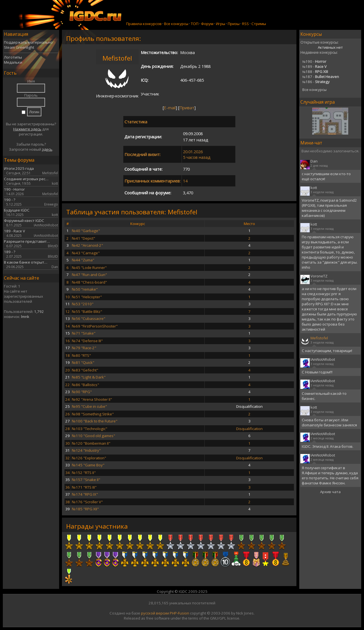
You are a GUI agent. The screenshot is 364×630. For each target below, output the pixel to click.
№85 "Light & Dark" (89, 377)
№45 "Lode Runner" (89, 268)
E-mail (170, 108)
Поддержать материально (28, 42)
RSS (245, 24)
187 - (321, 77)
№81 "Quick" (83, 362)
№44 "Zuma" (83, 260)
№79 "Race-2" (84, 348)
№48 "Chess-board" (89, 282)
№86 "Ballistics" (85, 385)
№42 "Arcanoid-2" (87, 245)
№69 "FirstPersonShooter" (95, 326)
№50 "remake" (85, 289)
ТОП (195, 24)
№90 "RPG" (82, 392)
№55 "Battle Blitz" (87, 311)
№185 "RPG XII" (85, 509)
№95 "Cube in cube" (89, 406)
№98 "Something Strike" (93, 414)
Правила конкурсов (144, 24)
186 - (316, 82)
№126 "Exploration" (89, 458)
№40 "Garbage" (86, 231)
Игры (221, 24)
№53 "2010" (83, 304)
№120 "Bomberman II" (91, 443)
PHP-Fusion (179, 613)
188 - (315, 72)
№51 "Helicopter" (87, 297)
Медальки (13, 62)
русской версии (155, 613)
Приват (187, 108)
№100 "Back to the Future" (95, 421)
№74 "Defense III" (87, 341)
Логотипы (13, 57)
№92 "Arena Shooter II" (92, 399)
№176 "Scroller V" (87, 502)
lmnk (25, 317)
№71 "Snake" (84, 333)
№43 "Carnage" (86, 253)
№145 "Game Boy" (88, 465)
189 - (314, 66)
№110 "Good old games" (93, 436)
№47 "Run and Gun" (89, 275)
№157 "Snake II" (86, 480)
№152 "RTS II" (84, 473)
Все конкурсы (176, 24)
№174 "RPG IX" (85, 494)
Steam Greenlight (19, 47)
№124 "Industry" (86, 450)
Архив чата (330, 492)
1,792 (39, 311)
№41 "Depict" (83, 238)
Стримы (259, 24)
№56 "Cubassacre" (89, 319)
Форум (207, 24)
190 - (314, 61)
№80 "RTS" (81, 355)
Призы (234, 24)
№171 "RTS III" (84, 487)
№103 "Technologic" (90, 429)
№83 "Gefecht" (85, 370)
